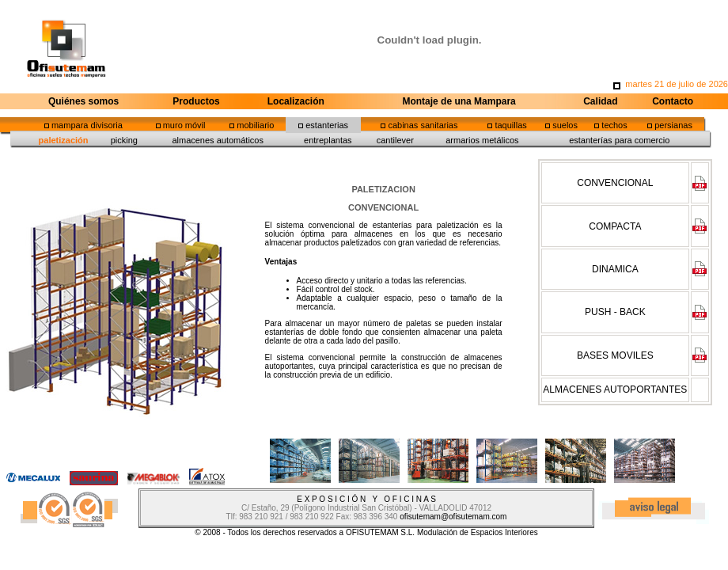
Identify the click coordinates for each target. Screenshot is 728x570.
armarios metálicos (482, 140)
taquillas (510, 125)
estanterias (327, 125)
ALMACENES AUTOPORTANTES (615, 389)
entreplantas (328, 140)
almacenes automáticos (218, 140)
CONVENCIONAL (615, 183)
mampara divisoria (87, 125)
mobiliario (255, 125)
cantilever (395, 140)
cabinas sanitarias (423, 125)
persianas (673, 125)
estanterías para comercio (619, 140)
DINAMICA (615, 269)
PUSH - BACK (615, 312)
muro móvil (184, 125)
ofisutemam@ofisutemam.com (453, 517)
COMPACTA (615, 226)
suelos (565, 125)
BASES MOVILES (615, 355)
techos (614, 125)
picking (124, 140)
